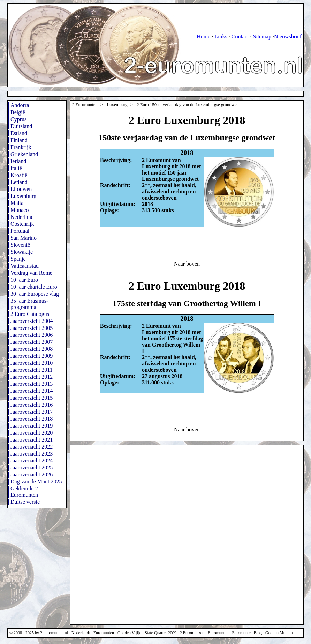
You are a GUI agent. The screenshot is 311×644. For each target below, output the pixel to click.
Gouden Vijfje (129, 633)
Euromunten (218, 633)
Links (221, 36)
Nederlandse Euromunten (93, 633)
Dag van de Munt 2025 (36, 482)
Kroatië (19, 175)
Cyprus (18, 119)
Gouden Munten (279, 633)
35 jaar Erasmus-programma (29, 304)
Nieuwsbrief (288, 36)
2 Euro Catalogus (30, 314)
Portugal (20, 231)
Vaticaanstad (25, 266)
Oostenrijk (22, 224)
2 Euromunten (85, 105)
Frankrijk (21, 147)
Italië (16, 168)
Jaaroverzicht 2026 (32, 475)
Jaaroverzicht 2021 (32, 440)
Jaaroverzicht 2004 (32, 321)
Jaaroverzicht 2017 (32, 412)
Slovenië (20, 245)
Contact (240, 36)
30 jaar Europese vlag (35, 294)
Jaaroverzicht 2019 (32, 426)
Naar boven (187, 264)
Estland (19, 133)
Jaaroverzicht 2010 (32, 363)
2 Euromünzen (192, 633)
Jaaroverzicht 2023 (32, 454)
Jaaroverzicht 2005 (32, 328)
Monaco (20, 210)
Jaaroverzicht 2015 (32, 398)
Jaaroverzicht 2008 (32, 349)
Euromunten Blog (247, 633)
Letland (19, 182)
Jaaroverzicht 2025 (32, 468)
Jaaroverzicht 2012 (32, 377)
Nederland (22, 217)
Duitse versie (25, 502)
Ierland (18, 161)
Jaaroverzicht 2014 (32, 391)
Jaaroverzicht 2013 (32, 384)
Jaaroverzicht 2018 (32, 419)
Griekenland (24, 154)
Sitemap (262, 36)
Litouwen (21, 189)
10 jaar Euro (24, 280)
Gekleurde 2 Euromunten (24, 492)
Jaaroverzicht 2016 (32, 405)
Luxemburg (23, 196)
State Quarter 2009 (161, 633)
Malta (17, 203)
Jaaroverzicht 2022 (32, 447)
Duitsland (21, 126)
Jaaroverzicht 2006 (32, 335)
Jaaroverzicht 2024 (32, 461)
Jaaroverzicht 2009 (32, 356)
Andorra (20, 105)
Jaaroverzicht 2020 (32, 433)
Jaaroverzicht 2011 (32, 370)
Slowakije (22, 252)
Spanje (18, 259)
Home (203, 36)
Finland (19, 140)
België (18, 112)
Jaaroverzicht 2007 (32, 342)
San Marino (24, 238)
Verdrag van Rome (31, 273)
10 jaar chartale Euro (34, 287)
